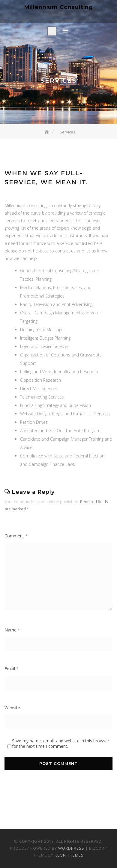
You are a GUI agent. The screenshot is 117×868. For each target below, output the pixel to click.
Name (12, 630)
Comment (16, 536)
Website (12, 708)
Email (12, 669)
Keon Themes (69, 855)
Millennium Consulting (58, 7)
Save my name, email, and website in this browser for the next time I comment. (61, 744)
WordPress (71, 848)
